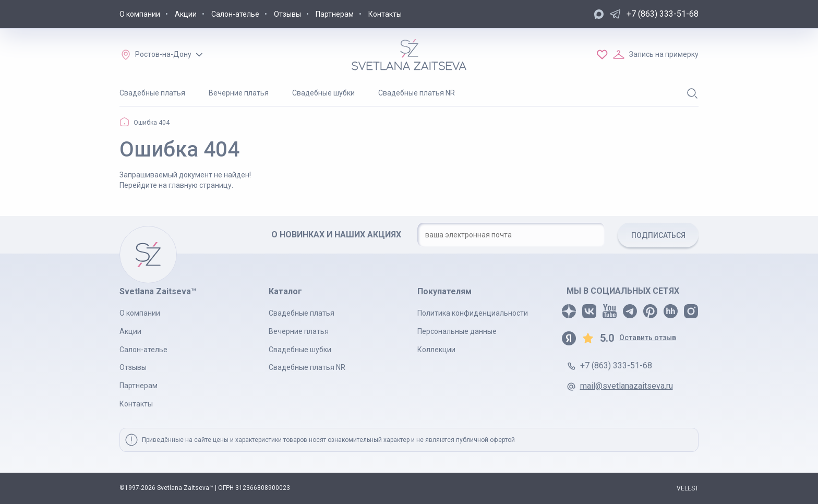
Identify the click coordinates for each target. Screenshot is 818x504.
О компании (140, 14)
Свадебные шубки (323, 93)
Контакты (385, 14)
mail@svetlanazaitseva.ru (627, 386)
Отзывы (287, 14)
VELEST (688, 488)
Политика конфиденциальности (473, 313)
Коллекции (436, 350)
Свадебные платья (152, 93)
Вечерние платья (239, 93)
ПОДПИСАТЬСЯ (658, 235)
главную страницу (200, 185)
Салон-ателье (235, 14)
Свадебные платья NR (417, 93)
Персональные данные (457, 331)
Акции (186, 14)
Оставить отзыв (648, 338)
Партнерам (335, 14)
